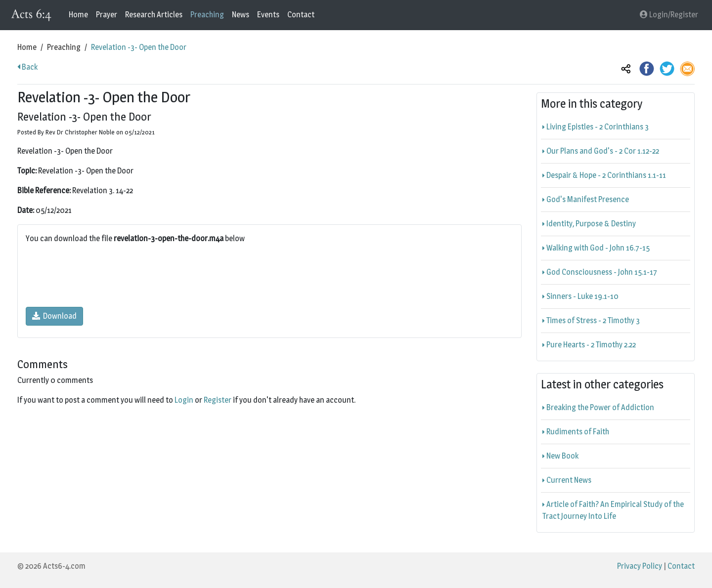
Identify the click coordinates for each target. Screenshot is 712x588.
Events (268, 15)
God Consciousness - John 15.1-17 (600, 272)
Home (78, 15)
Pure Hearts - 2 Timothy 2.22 (589, 345)
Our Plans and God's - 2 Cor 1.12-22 (601, 151)
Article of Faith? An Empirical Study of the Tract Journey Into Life (613, 510)
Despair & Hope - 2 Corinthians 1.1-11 (604, 175)
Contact (301, 15)
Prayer (107, 15)
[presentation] (101, 276)
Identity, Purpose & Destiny (589, 224)
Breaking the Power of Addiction (598, 407)
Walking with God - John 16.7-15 (596, 248)
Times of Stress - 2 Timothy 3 (591, 320)
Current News (567, 480)
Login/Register (669, 15)
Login (184, 400)
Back (27, 67)
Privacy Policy (640, 566)
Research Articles (154, 15)
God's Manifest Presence (586, 199)
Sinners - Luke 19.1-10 (580, 296)
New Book (560, 456)
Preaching (207, 15)
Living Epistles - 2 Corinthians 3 (596, 127)
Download (54, 316)
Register (218, 400)
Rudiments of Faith (576, 432)
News (241, 15)
